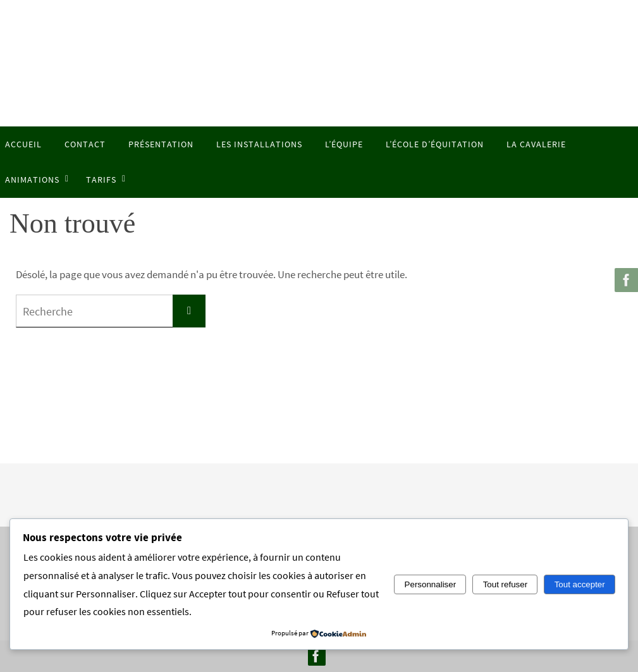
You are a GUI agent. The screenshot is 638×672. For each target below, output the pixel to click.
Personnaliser (431, 584)
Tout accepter (580, 584)
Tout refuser (505, 584)
